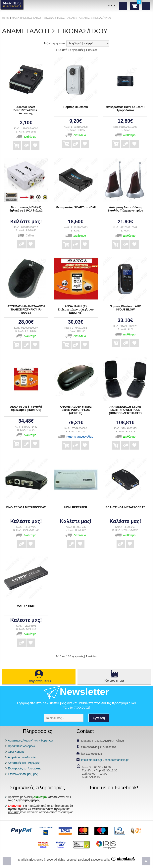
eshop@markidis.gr (117, 760)
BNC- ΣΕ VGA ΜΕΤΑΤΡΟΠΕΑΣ (26, 507)
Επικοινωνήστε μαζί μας (23, 774)
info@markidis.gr (92, 760)
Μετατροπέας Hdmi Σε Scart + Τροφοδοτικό (125, 109)
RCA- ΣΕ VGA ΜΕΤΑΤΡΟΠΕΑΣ (125, 507)
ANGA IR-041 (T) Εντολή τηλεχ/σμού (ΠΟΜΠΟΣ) (26, 408)
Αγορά (17, 143)
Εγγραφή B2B (39, 681)
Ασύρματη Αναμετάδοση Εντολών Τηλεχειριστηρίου (125, 209)
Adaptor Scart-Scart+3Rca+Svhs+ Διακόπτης (26, 110)
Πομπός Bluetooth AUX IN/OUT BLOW (125, 308)
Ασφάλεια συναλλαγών (22, 757)
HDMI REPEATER (76, 507)
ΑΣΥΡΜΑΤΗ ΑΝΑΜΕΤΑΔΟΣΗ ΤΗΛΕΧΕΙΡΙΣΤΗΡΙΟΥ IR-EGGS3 (26, 309)
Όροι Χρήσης (16, 752)
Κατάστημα (114, 680)
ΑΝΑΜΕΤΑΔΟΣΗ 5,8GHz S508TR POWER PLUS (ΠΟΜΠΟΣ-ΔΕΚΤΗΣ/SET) (125, 410)
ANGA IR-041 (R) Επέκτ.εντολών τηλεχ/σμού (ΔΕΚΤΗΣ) (76, 309)
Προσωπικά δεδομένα (22, 746)
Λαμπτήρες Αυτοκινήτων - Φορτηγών (31, 740)
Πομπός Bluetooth (76, 107)
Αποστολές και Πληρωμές (24, 763)
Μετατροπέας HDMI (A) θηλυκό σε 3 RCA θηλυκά (26, 209)
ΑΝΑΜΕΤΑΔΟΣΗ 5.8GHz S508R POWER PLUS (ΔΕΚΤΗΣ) (76, 410)
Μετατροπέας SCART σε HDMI (76, 207)
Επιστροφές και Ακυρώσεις (25, 768)
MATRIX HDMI (26, 606)
